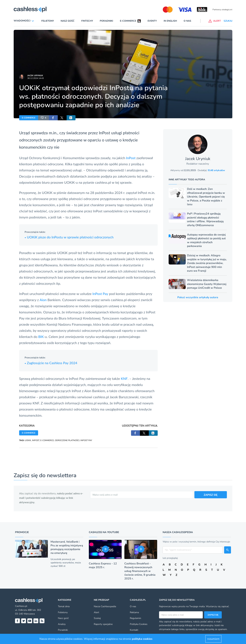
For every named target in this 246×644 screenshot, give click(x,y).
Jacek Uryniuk (35, 75)
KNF (124, 378)
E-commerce (128, 21)
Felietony (48, 21)
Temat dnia (64, 606)
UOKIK (28, 440)
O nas (187, 21)
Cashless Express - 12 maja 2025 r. (103, 565)
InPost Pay (100, 294)
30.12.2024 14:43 (36, 78)
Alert (96, 612)
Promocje (22, 532)
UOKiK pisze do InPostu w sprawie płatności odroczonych (69, 237)
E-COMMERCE (29, 118)
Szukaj (97, 618)
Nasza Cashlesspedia (105, 606)
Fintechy (87, 21)
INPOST (36, 440)
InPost (131, 158)
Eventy (152, 21)
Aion (43, 300)
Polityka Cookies (139, 624)
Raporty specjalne (103, 624)
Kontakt (134, 630)
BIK (41, 337)
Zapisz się (213, 615)
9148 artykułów (216, 170)
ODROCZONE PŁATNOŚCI (67, 440)
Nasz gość (68, 21)
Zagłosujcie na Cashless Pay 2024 (51, 363)
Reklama (134, 612)
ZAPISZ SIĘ (211, 495)
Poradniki (106, 21)
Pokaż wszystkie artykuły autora (198, 297)
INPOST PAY (86, 440)
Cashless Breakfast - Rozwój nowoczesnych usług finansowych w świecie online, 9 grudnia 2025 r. (140, 571)
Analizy (62, 624)
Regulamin (135, 618)
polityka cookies (142, 639)
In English (170, 21)
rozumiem (213, 639)
